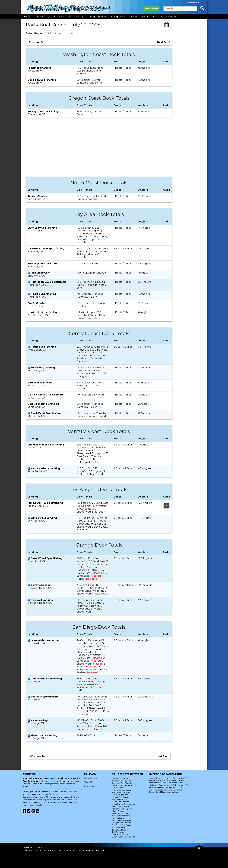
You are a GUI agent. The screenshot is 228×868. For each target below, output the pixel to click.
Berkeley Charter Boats (43, 263)
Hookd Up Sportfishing (42, 312)
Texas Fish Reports (120, 830)
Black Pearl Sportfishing (46, 413)
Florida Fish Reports (121, 792)
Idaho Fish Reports (120, 802)
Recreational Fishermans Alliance (164, 792)
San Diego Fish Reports (122, 825)
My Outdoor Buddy (121, 813)
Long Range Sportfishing (123, 804)
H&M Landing (39, 720)
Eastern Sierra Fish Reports (124, 785)
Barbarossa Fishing (40, 383)
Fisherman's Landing (44, 735)
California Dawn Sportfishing (46, 248)
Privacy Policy (90, 778)
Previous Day (37, 42)
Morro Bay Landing (43, 368)
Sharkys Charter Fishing (43, 111)
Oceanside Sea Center (45, 640)
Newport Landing (42, 600)
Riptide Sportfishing (44, 294)
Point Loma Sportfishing (46, 679)
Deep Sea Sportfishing (42, 80)
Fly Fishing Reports (121, 795)
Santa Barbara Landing (45, 468)
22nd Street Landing (44, 518)
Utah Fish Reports (120, 834)
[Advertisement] (99, 149)
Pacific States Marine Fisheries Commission (169, 780)
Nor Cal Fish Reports (121, 818)
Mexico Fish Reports (121, 806)
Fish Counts (117, 788)
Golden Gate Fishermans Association (166, 790)
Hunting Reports (120, 799)
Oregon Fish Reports (121, 823)
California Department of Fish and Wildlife (168, 785)
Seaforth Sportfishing (45, 697)
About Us (88, 782)
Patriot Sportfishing (43, 347)
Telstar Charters (38, 196)
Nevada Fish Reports (121, 816)
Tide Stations (118, 832)
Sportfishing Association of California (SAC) (169, 778)
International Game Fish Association (166, 783)
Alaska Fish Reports (121, 778)
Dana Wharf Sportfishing (47, 558)
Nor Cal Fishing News (122, 820)
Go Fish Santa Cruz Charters (46, 395)
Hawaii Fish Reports (121, 797)
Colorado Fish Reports (122, 783)
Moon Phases (118, 811)
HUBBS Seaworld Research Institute (166, 787)
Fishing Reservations (121, 790)
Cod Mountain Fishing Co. (44, 404)
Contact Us (89, 786)
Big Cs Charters (37, 303)
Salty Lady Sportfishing (42, 228)
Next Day (164, 42)
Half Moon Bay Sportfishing (48, 282)
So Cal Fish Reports (121, 827)
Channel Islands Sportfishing (46, 445)
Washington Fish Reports (123, 837)
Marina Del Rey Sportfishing (45, 503)
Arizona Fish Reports (121, 781)
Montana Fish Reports (122, 809)
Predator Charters (39, 68)
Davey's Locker (40, 585)
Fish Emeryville (40, 273)
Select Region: (35, 33)
